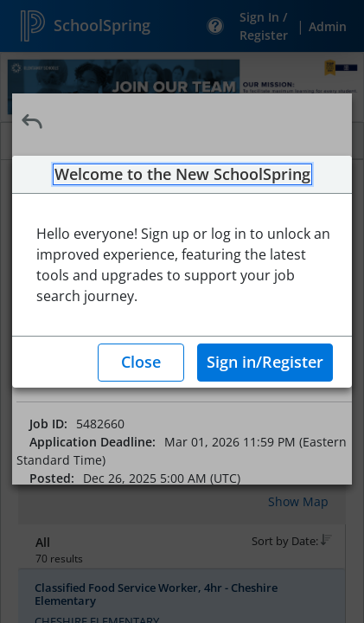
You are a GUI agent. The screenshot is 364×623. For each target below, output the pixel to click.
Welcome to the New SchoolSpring (182, 175)
